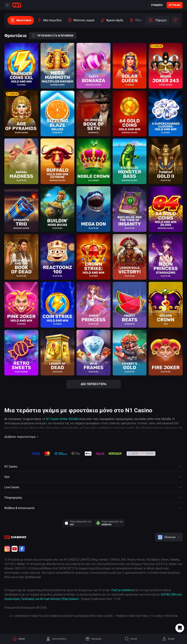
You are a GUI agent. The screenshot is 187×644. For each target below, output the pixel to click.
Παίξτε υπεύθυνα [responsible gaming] (122, 590)
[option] (21, 20)
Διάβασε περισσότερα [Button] (22, 437)
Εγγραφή (175, 5)
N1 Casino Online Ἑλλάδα (62, 419)
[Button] (8, 5)
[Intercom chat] (180, 628)
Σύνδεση (157, 5)
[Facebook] (22, 549)
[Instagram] (7, 549)
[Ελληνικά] (169, 537)
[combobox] (169, 537)
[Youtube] (15, 549)
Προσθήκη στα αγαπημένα (53, 36)
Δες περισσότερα (94, 384)
